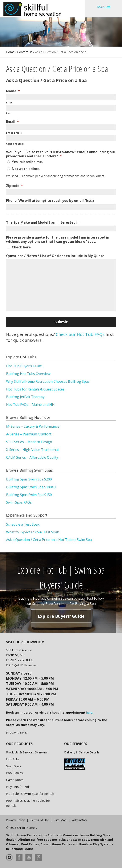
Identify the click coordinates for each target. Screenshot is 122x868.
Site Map (60, 820)
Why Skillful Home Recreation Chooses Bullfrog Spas (48, 381)
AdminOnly (80, 820)
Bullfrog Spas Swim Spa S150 (29, 495)
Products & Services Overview (27, 752)
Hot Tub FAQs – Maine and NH (30, 405)
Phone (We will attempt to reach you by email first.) (50, 201)
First (9, 102)
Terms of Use (40, 820)
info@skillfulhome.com (24, 665)
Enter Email (14, 133)
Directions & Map (17, 732)
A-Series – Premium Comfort (29, 434)
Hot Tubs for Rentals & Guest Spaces (35, 389)
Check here (21, 247)
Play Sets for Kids (18, 787)
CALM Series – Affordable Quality (32, 457)
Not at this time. (26, 169)
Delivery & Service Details (82, 752)
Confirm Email (16, 144)
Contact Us (25, 52)
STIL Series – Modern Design (29, 442)
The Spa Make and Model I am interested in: (43, 223)
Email (13, 122)
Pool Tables (14, 773)
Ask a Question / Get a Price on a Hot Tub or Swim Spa (49, 540)
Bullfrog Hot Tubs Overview (28, 374)
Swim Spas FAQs (19, 502)
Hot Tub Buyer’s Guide (24, 366)
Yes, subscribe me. (27, 162)
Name (13, 91)
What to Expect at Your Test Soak (32, 532)
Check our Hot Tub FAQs (80, 334)
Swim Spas (14, 766)
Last (9, 113)
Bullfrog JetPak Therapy (25, 397)
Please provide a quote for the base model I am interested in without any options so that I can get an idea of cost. (58, 240)
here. (90, 713)
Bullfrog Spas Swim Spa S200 (29, 479)
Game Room (15, 780)
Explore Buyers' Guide (61, 616)
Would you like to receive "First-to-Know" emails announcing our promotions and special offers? (61, 154)
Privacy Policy (15, 820)
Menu (104, 7)
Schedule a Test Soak (23, 524)
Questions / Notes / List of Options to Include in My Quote (55, 256)
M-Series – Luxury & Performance (33, 426)
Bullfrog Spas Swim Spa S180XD (31, 487)
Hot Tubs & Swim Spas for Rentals (30, 794)
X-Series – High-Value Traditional (32, 450)
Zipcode (15, 186)
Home (10, 52)
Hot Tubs (13, 759)
